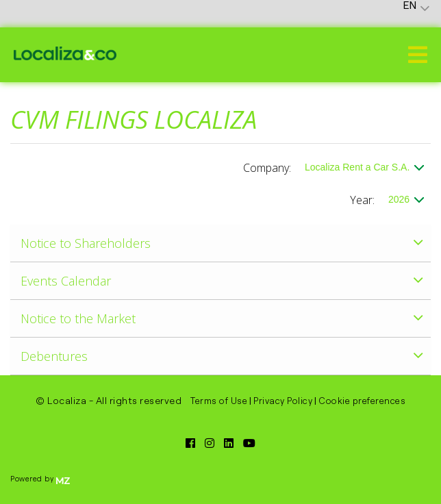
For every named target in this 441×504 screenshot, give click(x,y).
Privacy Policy (283, 401)
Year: (362, 200)
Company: (267, 168)
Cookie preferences (362, 401)
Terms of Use (219, 401)
